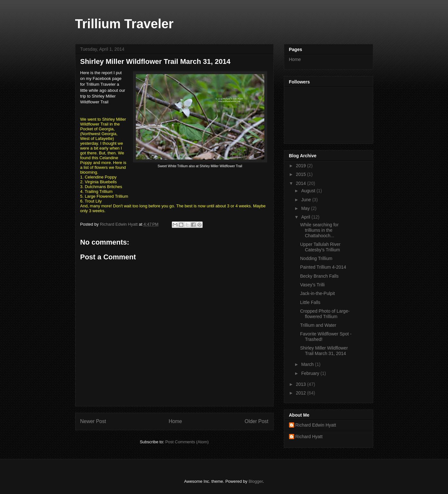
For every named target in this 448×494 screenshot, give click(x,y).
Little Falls (310, 302)
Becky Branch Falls (319, 276)
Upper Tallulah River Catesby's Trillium (320, 247)
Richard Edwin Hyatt (316, 425)
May (306, 208)
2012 (301, 393)
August (309, 191)
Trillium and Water (318, 325)
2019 (301, 166)
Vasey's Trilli (312, 285)
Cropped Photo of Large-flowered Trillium (325, 314)
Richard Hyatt (309, 437)
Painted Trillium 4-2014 (323, 267)
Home (175, 421)
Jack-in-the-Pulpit (317, 293)
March (308, 364)
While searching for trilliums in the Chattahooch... (319, 230)
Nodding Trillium (316, 258)
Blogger (256, 481)
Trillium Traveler (124, 24)
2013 (301, 384)
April (306, 217)
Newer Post (93, 421)
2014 (301, 183)
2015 (301, 174)
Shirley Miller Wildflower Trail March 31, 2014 (324, 351)
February (311, 373)
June (307, 200)
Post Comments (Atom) (187, 442)
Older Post (257, 421)
